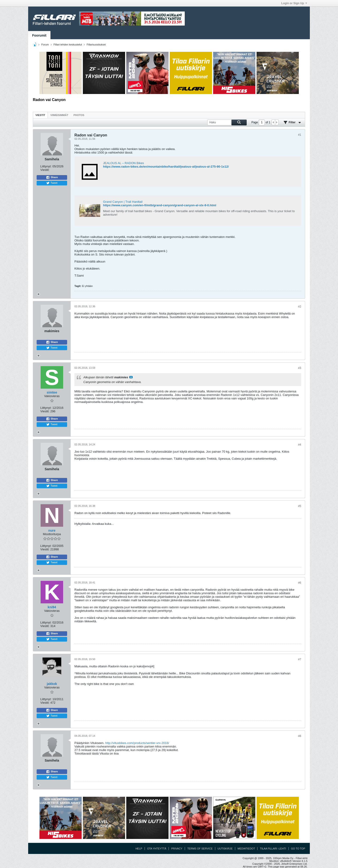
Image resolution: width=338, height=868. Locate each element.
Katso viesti (131, 377)
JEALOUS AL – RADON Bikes (123, 163)
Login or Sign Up (294, 3)
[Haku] (227, 122)
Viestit (40, 115)
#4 (300, 445)
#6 (300, 583)
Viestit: (45, 170)
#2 (300, 307)
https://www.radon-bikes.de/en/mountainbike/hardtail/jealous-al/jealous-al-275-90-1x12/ (166, 167)
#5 (300, 506)
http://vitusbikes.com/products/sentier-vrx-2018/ (137, 743)
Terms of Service (200, 849)
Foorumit (39, 35)
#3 (300, 368)
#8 (300, 736)
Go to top (298, 849)
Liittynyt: (46, 166)
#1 (300, 135)
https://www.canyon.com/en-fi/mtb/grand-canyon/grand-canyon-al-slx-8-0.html (160, 205)
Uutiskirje (225, 849)
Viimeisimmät (59, 115)
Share (52, 177)
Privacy (177, 849)
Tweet (52, 183)
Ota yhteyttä (157, 849)
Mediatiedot (246, 849)
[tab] (40, 115)
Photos (79, 115)
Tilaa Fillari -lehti (273, 849)
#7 (300, 659)
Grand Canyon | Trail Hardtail (123, 202)
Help (139, 849)
